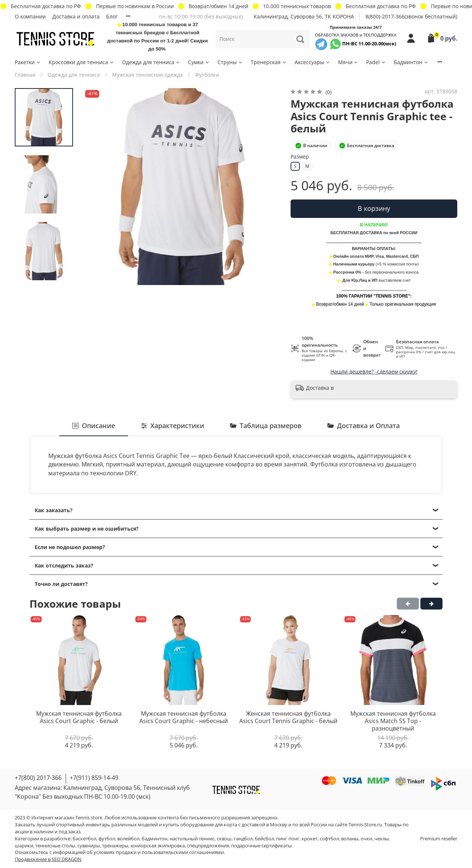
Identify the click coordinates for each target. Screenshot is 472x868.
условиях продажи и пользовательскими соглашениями (159, 852)
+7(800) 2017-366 (38, 778)
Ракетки (28, 62)
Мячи (348, 62)
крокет (310, 839)
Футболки (207, 75)
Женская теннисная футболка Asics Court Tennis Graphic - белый (288, 718)
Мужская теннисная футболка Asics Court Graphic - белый (79, 718)
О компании (30, 16)
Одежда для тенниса (151, 62)
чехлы (381, 839)
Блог (112, 16)
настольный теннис (192, 839)
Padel (376, 62)
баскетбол (84, 839)
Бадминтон (411, 62)
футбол (107, 839)
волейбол (128, 839)
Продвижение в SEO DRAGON (48, 859)
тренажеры (115, 846)
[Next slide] (44, 277)
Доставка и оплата (76, 16)
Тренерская (269, 62)
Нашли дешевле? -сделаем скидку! (374, 371)
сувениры (89, 846)
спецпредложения (208, 846)
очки (366, 839)
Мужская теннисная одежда (147, 75)
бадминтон (155, 839)
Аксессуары (313, 62)
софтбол (329, 839)
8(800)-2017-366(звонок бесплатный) (411, 16)
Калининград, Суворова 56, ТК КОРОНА (304, 16)
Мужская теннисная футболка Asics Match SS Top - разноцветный (393, 721)
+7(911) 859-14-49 (94, 778)
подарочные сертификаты (261, 846)
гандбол (243, 839)
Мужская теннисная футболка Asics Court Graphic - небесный (184, 718)
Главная (25, 75)
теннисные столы (55, 846)
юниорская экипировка (158, 846)
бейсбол (264, 839)
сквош (224, 839)
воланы (350, 839)
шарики (24, 846)
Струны (230, 62)
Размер (300, 157)
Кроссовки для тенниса (81, 62)
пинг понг (288, 839)
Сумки (199, 62)
